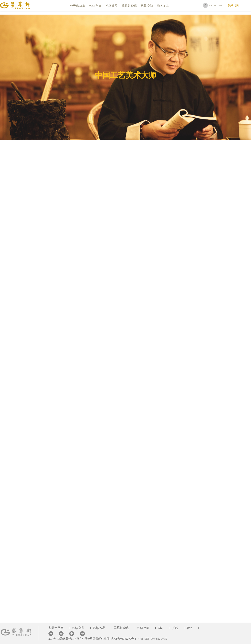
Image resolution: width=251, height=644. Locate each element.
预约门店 (233, 5)
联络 (189, 628)
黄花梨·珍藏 (129, 6)
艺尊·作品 (112, 6)
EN (147, 639)
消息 (161, 628)
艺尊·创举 (95, 6)
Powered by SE (159, 639)
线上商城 (163, 6)
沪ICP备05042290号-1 (123, 639)
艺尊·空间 (147, 6)
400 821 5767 (216, 5)
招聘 (175, 628)
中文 (141, 639)
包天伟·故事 (78, 6)
